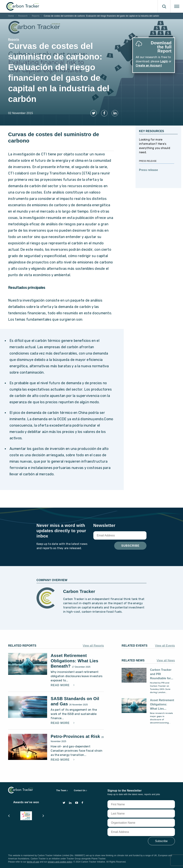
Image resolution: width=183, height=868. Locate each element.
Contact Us (80, 790)
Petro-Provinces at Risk (76, 736)
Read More (61, 685)
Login (164, 61)
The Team (61, 790)
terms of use (33, 862)
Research (23, 16)
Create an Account (149, 66)
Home (11, 16)
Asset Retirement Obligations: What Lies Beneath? (74, 661)
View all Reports (93, 646)
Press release (148, 170)
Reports (36, 16)
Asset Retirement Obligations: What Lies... (162, 704)
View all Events (165, 646)
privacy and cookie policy (60, 862)
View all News (166, 660)
